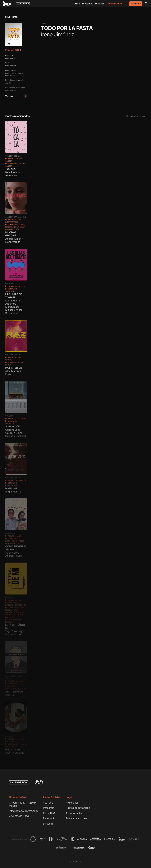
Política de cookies (76, 818)
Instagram (49, 808)
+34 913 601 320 (19, 816)
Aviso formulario (75, 813)
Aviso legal (72, 803)
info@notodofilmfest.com (23, 811)
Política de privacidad (78, 808)
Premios (100, 4)
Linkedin (48, 824)
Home (8, 17)
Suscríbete (136, 4)
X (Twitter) (49, 813)
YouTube (48, 803)
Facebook (49, 818)
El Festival (87, 4)
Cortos (76, 4)
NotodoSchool (115, 4)
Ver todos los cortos (135, 116)
